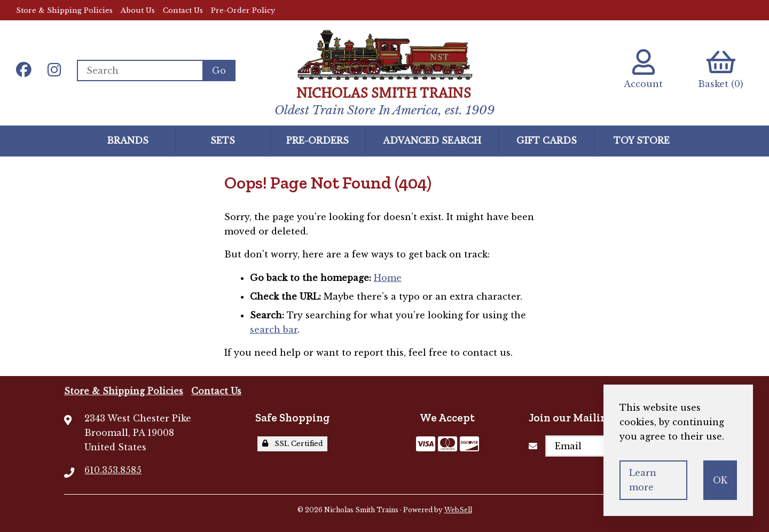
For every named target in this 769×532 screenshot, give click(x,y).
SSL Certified (293, 444)
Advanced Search (432, 140)
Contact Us (183, 10)
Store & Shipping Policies (64, 10)
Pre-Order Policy (243, 10)
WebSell (458, 510)
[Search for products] (140, 71)
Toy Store (642, 140)
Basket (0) (721, 69)
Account (643, 69)
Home (388, 278)
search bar (274, 330)
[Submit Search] (219, 71)
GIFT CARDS (547, 140)
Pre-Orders (317, 140)
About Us (138, 10)
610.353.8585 (113, 470)
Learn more (643, 480)
